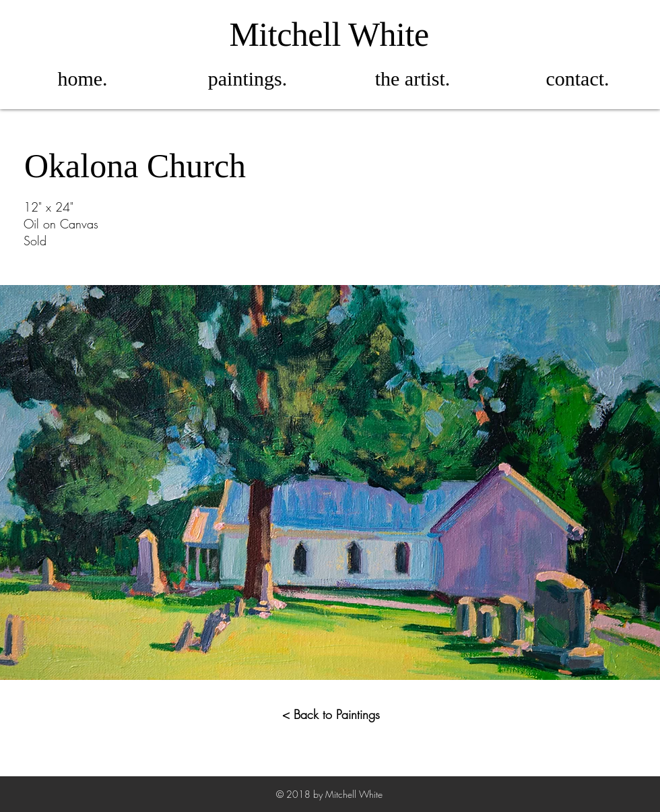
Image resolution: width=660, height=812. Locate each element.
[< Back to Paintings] (331, 715)
